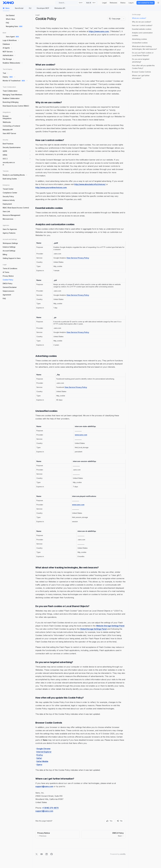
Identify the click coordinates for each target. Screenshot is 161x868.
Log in (131, 3)
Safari (39, 758)
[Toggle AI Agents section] (7, 48)
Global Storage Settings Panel (93, 629)
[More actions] (124, 19)
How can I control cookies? (142, 25)
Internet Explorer (44, 752)
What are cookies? (139, 18)
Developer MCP (42, 9)
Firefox (40, 755)
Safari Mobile (42, 761)
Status (123, 3)
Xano (6, 9)
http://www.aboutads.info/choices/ (90, 184)
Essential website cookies (142, 29)
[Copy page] (115, 19)
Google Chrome (43, 749)
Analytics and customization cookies (142, 34)
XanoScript (18, 9)
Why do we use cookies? (142, 22)
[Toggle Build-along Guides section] (11, 179)
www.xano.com (81, 435)
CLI (29, 9)
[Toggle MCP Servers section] (8, 52)
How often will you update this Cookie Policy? (143, 67)
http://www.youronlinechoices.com (51, 188)
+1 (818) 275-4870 (50, 808)
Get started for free (146, 3)
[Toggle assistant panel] (91, 3)
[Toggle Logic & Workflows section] (11, 40)
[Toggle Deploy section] (9, 77)
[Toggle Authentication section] (9, 55)
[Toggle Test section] (5, 73)
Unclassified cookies (140, 43)
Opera (39, 765)
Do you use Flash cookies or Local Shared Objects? (143, 54)
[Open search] (70, 3)
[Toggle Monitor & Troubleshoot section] (15, 81)
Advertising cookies (139, 39)
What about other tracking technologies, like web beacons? (144, 48)
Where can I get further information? (141, 77)
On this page (136, 15)
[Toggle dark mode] (158, 3)
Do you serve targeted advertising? (141, 60)
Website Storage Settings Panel (110, 626)
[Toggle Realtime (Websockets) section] (12, 63)
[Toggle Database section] (7, 44)
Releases (113, 3)
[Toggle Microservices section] (9, 219)
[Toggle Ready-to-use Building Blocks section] (15, 175)
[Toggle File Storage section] (8, 59)
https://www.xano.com (99, 31)
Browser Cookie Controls (141, 72)
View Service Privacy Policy (78, 258)
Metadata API (58, 9)
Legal (104, 3)
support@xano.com (44, 786)
